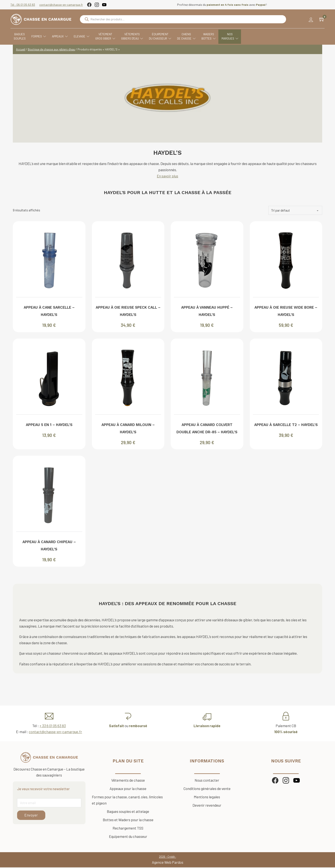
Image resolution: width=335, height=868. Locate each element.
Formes (41, 38)
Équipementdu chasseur (162, 38)
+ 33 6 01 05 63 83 (53, 726)
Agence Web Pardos (168, 863)
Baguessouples (22, 38)
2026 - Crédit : (167, 857)
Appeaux (62, 38)
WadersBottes (211, 38)
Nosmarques (232, 38)
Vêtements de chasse (128, 781)
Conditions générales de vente (207, 789)
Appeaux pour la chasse (128, 789)
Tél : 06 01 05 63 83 (25, 5)
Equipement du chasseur (128, 837)
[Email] (49, 803)
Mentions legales (207, 797)
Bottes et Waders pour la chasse (128, 820)
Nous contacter (207, 781)
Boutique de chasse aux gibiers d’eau (51, 50)
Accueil (21, 50)
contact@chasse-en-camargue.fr (63, 5)
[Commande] (295, 211)
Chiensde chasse (189, 38)
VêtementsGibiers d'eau (134, 38)
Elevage (84, 38)
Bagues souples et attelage (128, 812)
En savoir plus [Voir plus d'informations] (167, 176)
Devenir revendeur (207, 806)
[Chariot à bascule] (320, 20)
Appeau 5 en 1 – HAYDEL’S (49, 425)
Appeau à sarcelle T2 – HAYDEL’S (286, 425)
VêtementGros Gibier (108, 38)
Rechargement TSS (128, 828)
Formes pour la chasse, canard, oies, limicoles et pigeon (127, 800)
